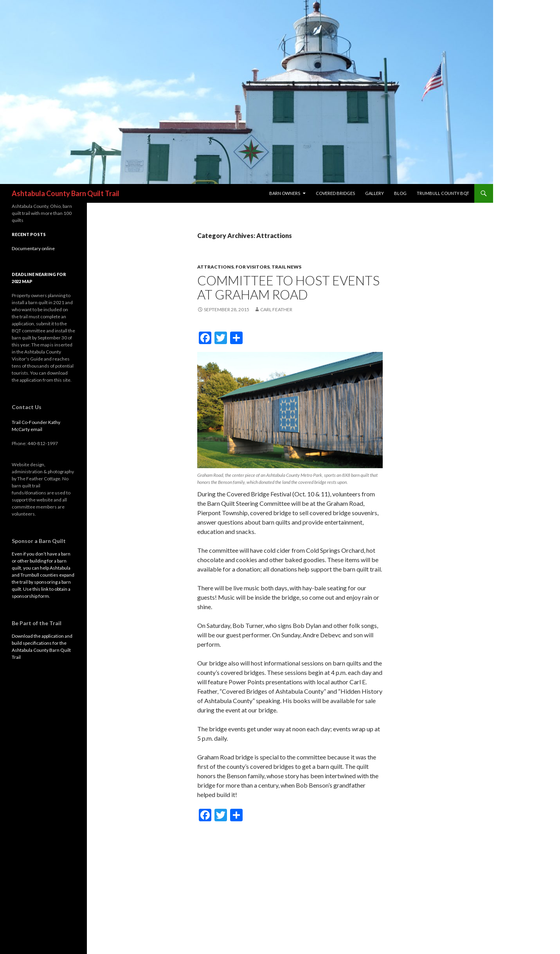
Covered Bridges (335, 193)
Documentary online (33, 248)
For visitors (253, 267)
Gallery (375, 193)
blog (400, 193)
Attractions (215, 267)
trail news (286, 267)
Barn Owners (285, 193)
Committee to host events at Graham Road (288, 287)
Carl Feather (276, 309)
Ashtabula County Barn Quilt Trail (66, 193)
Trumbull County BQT (443, 193)
